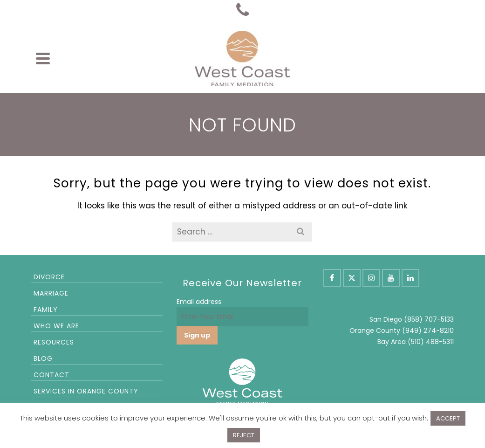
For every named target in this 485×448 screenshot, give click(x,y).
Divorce (49, 277)
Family (46, 310)
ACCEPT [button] (448, 418)
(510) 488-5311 (431, 342)
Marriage (51, 293)
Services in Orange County (86, 391)
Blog (43, 358)
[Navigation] (43, 58)
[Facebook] (332, 278)
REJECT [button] (244, 435)
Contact (51, 375)
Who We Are (56, 326)
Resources (54, 342)
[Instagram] (371, 278)
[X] (352, 278)
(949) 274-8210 (428, 331)
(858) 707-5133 (429, 319)
